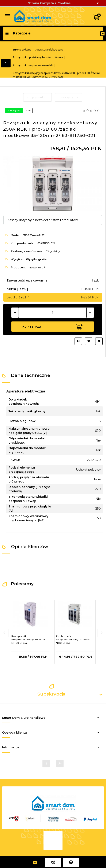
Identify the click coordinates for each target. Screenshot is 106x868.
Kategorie (18, 33)
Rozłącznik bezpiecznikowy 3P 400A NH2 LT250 (73, 639)
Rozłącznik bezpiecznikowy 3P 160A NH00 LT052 (28, 639)
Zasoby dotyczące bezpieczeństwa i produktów (43, 220)
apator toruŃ (37, 267)
